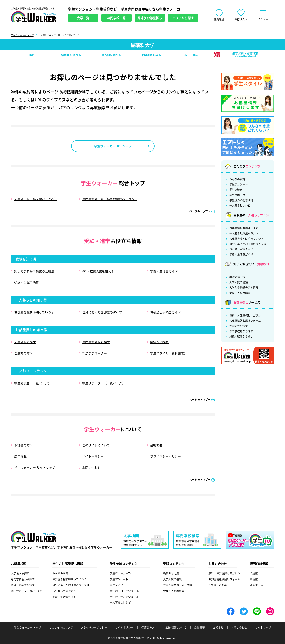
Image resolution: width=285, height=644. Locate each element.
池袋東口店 (256, 585)
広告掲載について (176, 628)
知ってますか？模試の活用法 (34, 271)
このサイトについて (96, 445)
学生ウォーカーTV (121, 573)
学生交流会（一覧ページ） (33, 383)
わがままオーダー (94, 353)
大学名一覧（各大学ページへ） (36, 199)
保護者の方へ (23, 445)
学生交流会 (236, 190)
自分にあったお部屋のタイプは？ (249, 244)
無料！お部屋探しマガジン (245, 316)
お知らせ (218, 628)
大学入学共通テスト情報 (244, 288)
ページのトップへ (200, 211)
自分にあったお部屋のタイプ (102, 312)
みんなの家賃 (237, 179)
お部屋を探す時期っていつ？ (34, 312)
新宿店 (254, 579)
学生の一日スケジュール (124, 591)
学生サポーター (239, 195)
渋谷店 (254, 573)
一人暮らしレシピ (240, 206)
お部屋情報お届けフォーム (245, 321)
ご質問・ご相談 (218, 585)
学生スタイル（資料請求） (169, 353)
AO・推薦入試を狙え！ (98, 271)
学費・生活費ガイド (164, 271)
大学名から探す (25, 342)
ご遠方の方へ (23, 353)
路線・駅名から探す (241, 337)
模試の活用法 (237, 277)
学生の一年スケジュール (124, 597)
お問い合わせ (91, 468)
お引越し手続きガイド (166, 312)
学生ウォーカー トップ (22, 35)
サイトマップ (263, 628)
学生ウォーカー (34, 537)
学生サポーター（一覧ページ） (104, 383)
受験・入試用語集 (27, 282)
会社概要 (156, 445)
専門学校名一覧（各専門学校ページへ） (110, 199)
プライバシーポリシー (166, 456)
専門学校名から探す (96, 342)
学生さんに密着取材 (241, 200)
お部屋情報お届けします (244, 228)
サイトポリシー (93, 456)
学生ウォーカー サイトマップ (35, 468)
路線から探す (159, 342)
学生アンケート (239, 185)
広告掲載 (20, 456)
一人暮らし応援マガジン (244, 234)
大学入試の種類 (239, 283)
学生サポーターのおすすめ (27, 591)
